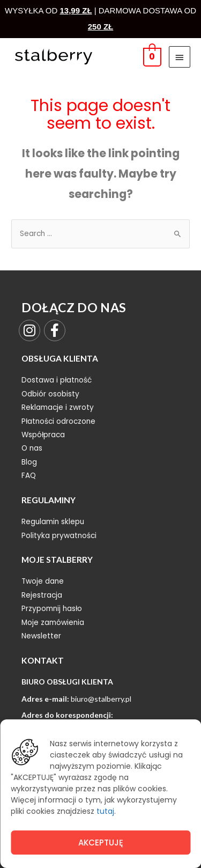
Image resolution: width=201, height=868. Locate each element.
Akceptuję (101, 843)
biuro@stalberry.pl (101, 699)
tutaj (105, 811)
